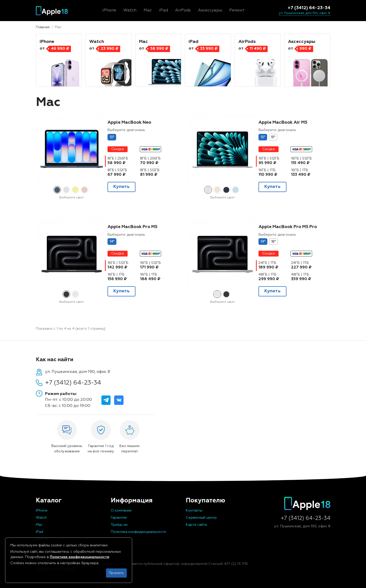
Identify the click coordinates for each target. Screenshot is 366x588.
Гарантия (119, 518)
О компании (121, 511)
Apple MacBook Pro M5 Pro (288, 227)
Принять (116, 573)
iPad (40, 532)
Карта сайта (196, 525)
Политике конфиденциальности (80, 557)
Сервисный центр (201, 518)
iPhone (42, 511)
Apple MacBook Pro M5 (132, 227)
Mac (39, 525)
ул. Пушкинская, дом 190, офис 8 (305, 13)
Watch (41, 518)
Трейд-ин (119, 525)
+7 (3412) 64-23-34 (309, 8)
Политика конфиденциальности (138, 532)
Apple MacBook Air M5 (283, 122)
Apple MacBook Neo (129, 122)
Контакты (194, 511)
